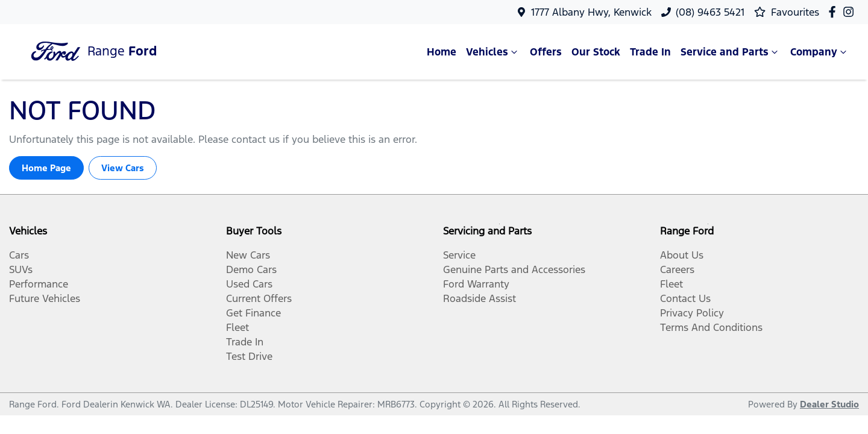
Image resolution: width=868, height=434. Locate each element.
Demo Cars (251, 269)
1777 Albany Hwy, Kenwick (591, 12)
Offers (546, 52)
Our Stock (596, 52)
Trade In (650, 52)
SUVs (21, 269)
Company (820, 52)
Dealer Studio (829, 404)
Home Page (46, 168)
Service (459, 255)
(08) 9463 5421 (710, 12)
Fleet (237, 327)
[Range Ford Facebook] (835, 12)
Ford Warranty (476, 284)
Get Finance (253, 313)
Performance (39, 284)
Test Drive (249, 356)
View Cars (123, 168)
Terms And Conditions (711, 327)
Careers (677, 269)
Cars (19, 255)
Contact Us (685, 298)
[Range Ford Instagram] (851, 12)
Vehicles (493, 52)
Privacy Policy (692, 313)
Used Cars (249, 284)
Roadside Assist (480, 298)
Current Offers (259, 298)
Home (442, 52)
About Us (682, 255)
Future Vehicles (45, 298)
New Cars (248, 255)
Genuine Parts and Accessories (514, 269)
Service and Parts (731, 52)
